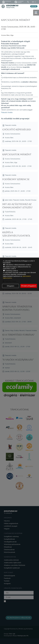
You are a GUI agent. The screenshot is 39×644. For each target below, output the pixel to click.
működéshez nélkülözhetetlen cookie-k (17, 265)
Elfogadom (11, 286)
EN (34, 2)
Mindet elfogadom (29, 286)
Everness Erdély (19, 2)
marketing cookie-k (11, 271)
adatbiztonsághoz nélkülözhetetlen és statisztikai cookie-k (17, 268)
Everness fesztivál (7, 2)
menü (36, 13)
